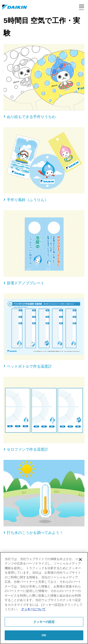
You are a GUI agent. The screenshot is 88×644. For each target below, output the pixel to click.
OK (44, 635)
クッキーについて (33, 609)
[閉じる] (80, 560)
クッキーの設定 (44, 622)
